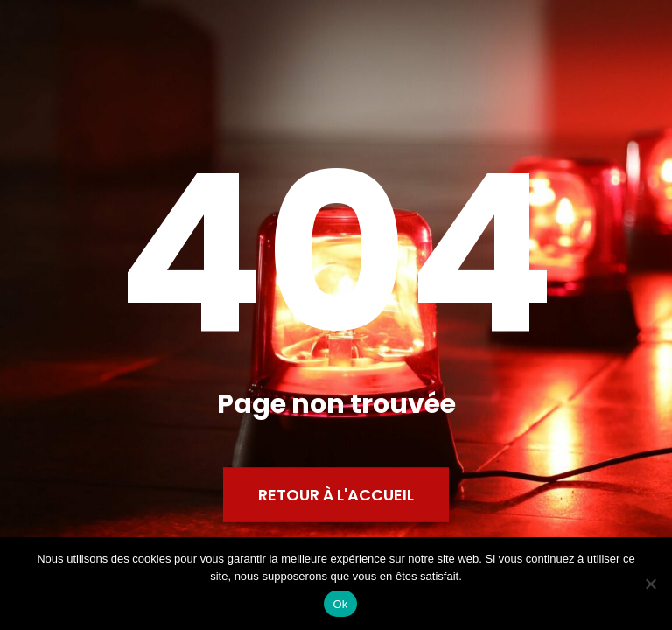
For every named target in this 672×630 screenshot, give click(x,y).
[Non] (650, 584)
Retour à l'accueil (336, 495)
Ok (340, 604)
